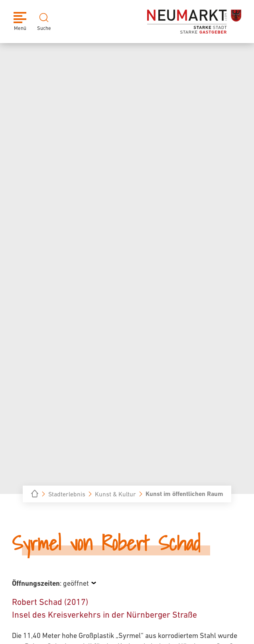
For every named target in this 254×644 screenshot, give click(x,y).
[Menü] (20, 22)
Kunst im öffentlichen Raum (184, 494)
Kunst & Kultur (115, 494)
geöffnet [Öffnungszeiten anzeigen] (76, 583)
